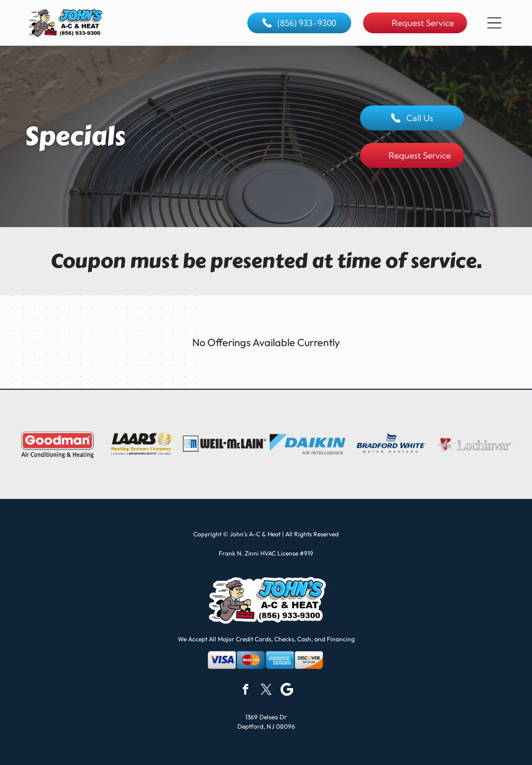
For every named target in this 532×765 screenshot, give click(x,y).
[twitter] (266, 691)
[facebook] (245, 691)
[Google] (287, 691)
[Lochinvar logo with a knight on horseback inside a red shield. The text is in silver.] (474, 444)
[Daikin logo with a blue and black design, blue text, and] (308, 444)
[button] (494, 23)
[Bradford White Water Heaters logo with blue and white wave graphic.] (391, 444)
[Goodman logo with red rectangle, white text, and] (58, 444)
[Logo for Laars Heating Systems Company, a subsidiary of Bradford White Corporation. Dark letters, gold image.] (141, 444)
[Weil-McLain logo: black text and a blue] (224, 444)
